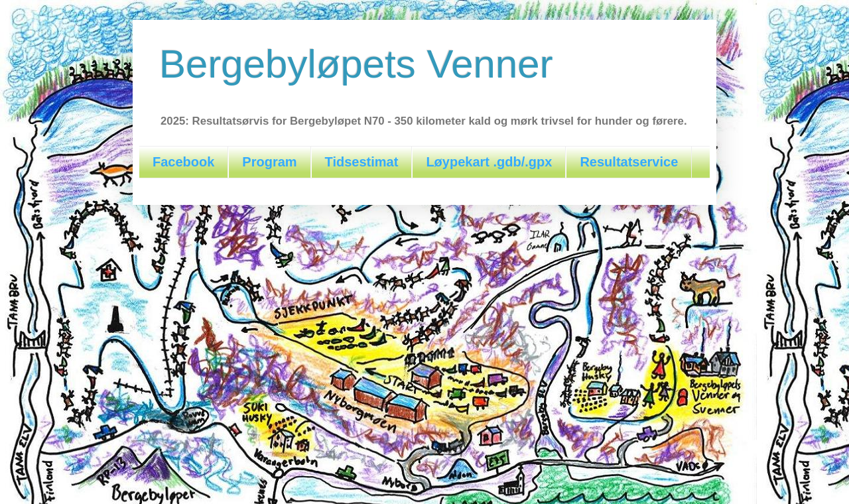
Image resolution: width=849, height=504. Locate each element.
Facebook (183, 162)
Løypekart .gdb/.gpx (489, 162)
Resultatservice (629, 162)
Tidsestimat (362, 162)
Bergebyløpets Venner (356, 64)
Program (269, 162)
